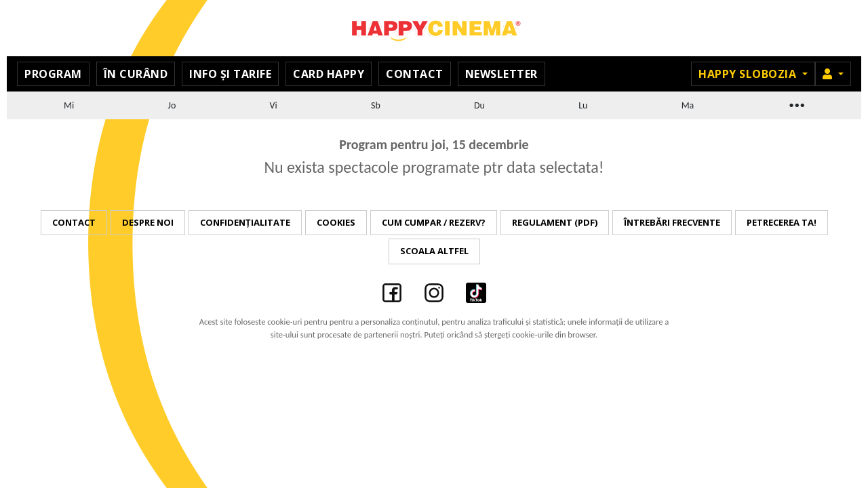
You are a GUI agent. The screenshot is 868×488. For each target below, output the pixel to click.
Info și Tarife (230, 74)
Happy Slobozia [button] (749, 74)
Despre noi (148, 222)
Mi (69, 105)
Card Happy (329, 74)
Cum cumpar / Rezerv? (434, 222)
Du (479, 105)
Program (53, 74)
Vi (274, 105)
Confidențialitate (245, 222)
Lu (583, 105)
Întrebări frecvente (672, 222)
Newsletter (501, 74)
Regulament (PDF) (555, 222)
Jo (172, 105)
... (796, 103)
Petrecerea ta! (782, 222)
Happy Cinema (434, 28)
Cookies (336, 222)
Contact (415, 74)
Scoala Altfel (434, 251)
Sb (376, 105)
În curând (136, 74)
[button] (833, 74)
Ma (688, 105)
